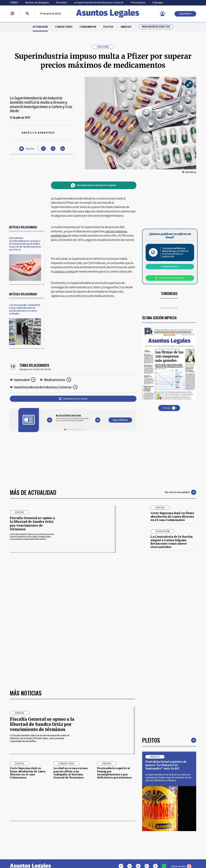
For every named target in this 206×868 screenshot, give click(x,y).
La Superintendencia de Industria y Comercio (99, 3)
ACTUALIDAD (40, 27)
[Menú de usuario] (162, 14)
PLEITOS (108, 27)
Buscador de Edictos (156, 27)
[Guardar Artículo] (27, 149)
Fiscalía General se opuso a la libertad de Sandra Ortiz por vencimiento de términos (32, 524)
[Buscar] (27, 14)
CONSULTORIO (64, 27)
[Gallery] (74, 418)
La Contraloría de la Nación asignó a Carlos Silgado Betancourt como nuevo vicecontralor (172, 542)
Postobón (62, 3)
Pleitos (151, 740)
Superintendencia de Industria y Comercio (43, 387)
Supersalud (22, 380)
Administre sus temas (73, 399)
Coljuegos (158, 3)
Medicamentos (55, 380)
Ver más (169, 408)
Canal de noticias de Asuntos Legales (94, 185)
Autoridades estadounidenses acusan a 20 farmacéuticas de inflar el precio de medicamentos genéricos (25, 244)
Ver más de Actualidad (180, 492)
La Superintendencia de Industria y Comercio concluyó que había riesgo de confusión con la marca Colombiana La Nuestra (168, 777)
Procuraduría (138, 3)
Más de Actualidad (33, 492)
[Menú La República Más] (12, 14)
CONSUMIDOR (88, 27)
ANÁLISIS (126, 27)
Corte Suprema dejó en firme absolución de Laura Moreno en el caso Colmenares (172, 516)
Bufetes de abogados (37, 3)
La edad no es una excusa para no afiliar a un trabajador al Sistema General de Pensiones (70, 773)
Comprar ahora (170, 266)
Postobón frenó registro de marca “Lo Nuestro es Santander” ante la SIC (166, 765)
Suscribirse (185, 14)
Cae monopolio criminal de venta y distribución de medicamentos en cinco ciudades (25, 309)
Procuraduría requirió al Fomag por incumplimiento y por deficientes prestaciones (114, 773)
